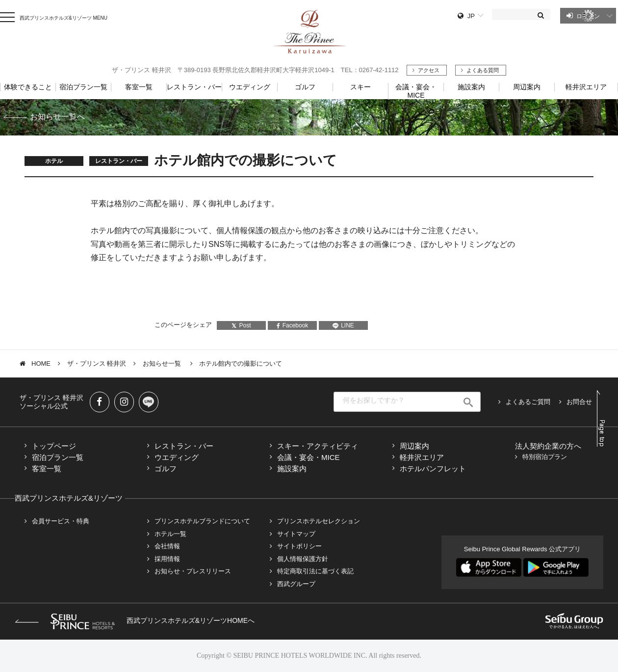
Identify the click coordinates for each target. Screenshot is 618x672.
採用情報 (167, 559)
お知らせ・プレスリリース (193, 571)
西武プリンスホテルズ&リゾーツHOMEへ (135, 620)
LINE (343, 325)
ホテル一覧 (170, 534)
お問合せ (579, 402)
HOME (41, 363)
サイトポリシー (299, 546)
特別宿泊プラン (545, 457)
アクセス (429, 70)
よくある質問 (483, 70)
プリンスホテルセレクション (319, 521)
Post (241, 325)
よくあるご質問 (528, 402)
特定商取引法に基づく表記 (315, 571)
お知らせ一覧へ (57, 117)
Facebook (293, 325)
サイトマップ (296, 534)
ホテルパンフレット (433, 469)
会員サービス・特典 (61, 521)
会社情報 (167, 546)
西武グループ (296, 584)
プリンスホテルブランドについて (202, 521)
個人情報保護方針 (303, 559)
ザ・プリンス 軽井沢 (97, 363)
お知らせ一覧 (163, 363)
